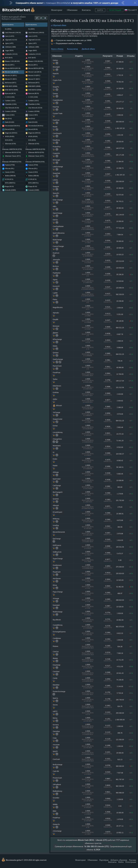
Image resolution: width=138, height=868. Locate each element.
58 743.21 (120, 201)
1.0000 (88, 62)
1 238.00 (120, 799)
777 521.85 (120, 228)
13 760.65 (120, 374)
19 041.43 (120, 673)
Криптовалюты (13, 25)
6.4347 (108, 175)
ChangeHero (57, 439)
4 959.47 (120, 95)
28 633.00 (120, 142)
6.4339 (108, 181)
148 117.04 (120, 381)
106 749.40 (120, 700)
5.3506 (108, 813)
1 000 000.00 (120, 720)
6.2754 (108, 613)
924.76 (120, 706)
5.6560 (108, 799)
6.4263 (108, 235)
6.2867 (108, 607)
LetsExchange (58, 167)
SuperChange (58, 559)
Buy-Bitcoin (57, 620)
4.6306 (108, 826)
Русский (130, 10)
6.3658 (108, 414)
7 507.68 (120, 773)
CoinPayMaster (58, 226)
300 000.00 (120, 122)
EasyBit (55, 319)
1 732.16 (120, 75)
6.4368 (108, 168)
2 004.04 (120, 308)
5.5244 (108, 806)
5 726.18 (120, 693)
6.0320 (108, 773)
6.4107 (108, 321)
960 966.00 (120, 793)
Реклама (133, 860)
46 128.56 (120, 321)
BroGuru (56, 266)
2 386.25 (120, 407)
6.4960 (108, 69)
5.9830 (108, 786)
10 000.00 (120, 221)
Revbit (55, 127)
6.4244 (108, 241)
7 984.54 (120, 235)
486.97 (120, 593)
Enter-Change (58, 200)
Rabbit (55, 466)
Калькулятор (73, 49)
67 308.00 (120, 62)
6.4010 (108, 348)
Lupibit (55, 293)
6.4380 (108, 162)
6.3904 (108, 374)
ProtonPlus (57, 147)
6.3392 (108, 487)
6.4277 (108, 208)
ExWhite (56, 393)
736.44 (120, 361)
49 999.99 (120, 368)
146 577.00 (120, 148)
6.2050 (108, 680)
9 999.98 (120, 348)
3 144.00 (120, 686)
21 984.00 (120, 162)
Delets (55, 346)
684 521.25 (120, 328)
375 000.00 (120, 567)
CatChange (57, 486)
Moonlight (56, 67)
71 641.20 (120, 441)
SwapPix (56, 87)
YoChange (56, 412)
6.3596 (108, 441)
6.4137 (108, 288)
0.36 (120, 560)
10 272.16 (120, 434)
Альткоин (56, 745)
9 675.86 (120, 520)
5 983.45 (120, 474)
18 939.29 (120, 248)
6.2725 (108, 627)
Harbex (55, 60)
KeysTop (56, 107)
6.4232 (108, 248)
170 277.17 (120, 102)
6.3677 (108, 401)
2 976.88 (120, 534)
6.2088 (108, 673)
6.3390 (108, 494)
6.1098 (108, 746)
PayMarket (57, 273)
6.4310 (108, 201)
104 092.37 (120, 454)
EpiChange (57, 539)
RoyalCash (57, 572)
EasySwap (57, 665)
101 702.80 (120, 500)
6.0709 (108, 766)
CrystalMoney (58, 625)
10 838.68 (120, 481)
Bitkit (54, 811)
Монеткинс (57, 446)
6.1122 (108, 726)
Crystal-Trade (58, 113)
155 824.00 (120, 574)
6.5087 (108, 62)
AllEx (55, 207)
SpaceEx (56, 193)
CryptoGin (56, 153)
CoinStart (56, 672)
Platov (55, 300)
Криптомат (57, 479)
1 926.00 (120, 613)
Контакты (86, 10)
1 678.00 (120, 819)
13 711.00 (120, 660)
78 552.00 (120, 82)
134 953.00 (120, 268)
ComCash (56, 759)
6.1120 (108, 740)
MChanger (56, 160)
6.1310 (108, 713)
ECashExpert (57, 512)
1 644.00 (120, 640)
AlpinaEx (56, 313)
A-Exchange (57, 831)
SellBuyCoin (57, 552)
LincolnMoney (58, 432)
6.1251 (108, 720)
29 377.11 (120, 826)
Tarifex (55, 379)
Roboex (55, 646)
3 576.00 (120, 414)
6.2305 (108, 647)
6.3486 (108, 454)
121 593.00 (120, 740)
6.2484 (108, 633)
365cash (57, 406)
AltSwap (56, 472)
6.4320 (108, 188)
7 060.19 (120, 653)
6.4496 (108, 95)
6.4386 (108, 148)
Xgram (55, 280)
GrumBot (56, 798)
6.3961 (108, 361)
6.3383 (108, 500)
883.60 (120, 487)
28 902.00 (120, 208)
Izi (54, 452)
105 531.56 (120, 547)
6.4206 (108, 274)
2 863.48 (120, 427)
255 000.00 (120, 713)
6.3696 (108, 387)
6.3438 (108, 474)
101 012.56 (120, 387)
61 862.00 (120, 587)
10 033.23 (120, 255)
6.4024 (108, 341)
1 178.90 (120, 494)
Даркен (55, 333)
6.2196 (108, 660)
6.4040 (108, 328)
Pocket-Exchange (59, 692)
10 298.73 (120, 168)
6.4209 (108, 268)
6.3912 (108, 367)
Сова (55, 738)
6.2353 (108, 640)
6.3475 (108, 461)
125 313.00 (120, 261)
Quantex (56, 499)
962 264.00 (120, 786)
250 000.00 (120, 182)
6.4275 (108, 215)
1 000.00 (120, 726)
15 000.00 (120, 813)
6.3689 (108, 394)
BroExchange (58, 765)
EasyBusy (56, 140)
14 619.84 (120, 281)
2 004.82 (120, 401)
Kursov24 (56, 286)
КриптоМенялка (59, 233)
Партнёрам (104, 860)
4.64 (120, 806)
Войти (100, 10)
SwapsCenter (58, 419)
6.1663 (108, 706)
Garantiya (56, 731)
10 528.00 (120, 607)
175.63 (120, 507)
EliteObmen (57, 386)
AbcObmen (57, 579)
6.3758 (108, 381)
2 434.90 (120, 394)
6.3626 (108, 427)
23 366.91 (120, 514)
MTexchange (57, 339)
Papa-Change (58, 592)
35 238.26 (120, 275)
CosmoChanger (58, 246)
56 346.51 (120, 467)
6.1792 (108, 693)
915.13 (120, 760)
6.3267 (108, 534)
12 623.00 (120, 580)
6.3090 (108, 547)
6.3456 (108, 467)
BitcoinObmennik (59, 532)
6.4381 (108, 155)
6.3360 (108, 520)
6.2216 (108, 653)
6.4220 (108, 255)
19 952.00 (120, 620)
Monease (56, 326)
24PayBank (57, 785)
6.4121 (108, 308)
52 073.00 (120, 195)
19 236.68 (120, 301)
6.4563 (108, 88)
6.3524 (108, 447)
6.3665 (108, 407)
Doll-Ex (55, 220)
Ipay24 (55, 751)
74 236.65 (120, 680)
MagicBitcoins (58, 307)
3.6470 (108, 833)
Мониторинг (57, 10)
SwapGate (56, 173)
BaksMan (56, 685)
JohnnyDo (56, 260)
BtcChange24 (58, 492)
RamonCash (57, 366)
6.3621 (108, 434)
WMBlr (55, 804)
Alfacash (56, 505)
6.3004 (108, 580)
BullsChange (57, 240)
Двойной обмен (88, 49)
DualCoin (56, 253)
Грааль (55, 94)
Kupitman (56, 120)
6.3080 (108, 554)
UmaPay (56, 525)
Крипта (55, 698)
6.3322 (108, 527)
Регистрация (115, 10)
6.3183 (108, 540)
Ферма (55, 658)
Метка (55, 718)
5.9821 (108, 793)
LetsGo (55, 180)
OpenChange (57, 213)
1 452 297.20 (120, 128)
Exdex (55, 459)
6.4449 (108, 115)
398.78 (120, 733)
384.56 (120, 527)
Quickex (56, 353)
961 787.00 (120, 779)
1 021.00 (120, 135)
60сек (55, 585)
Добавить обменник (119, 860)
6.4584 (108, 75)
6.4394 (108, 135)
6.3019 (108, 573)
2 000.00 (120, 115)
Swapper (56, 187)
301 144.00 (120, 215)
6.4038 (108, 334)
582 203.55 (120, 294)
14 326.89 (120, 89)
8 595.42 (120, 461)
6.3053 (108, 567)
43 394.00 (120, 188)
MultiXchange (58, 612)
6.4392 (108, 142)
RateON (56, 74)
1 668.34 (120, 341)
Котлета (56, 725)
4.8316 (108, 819)
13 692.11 (120, 833)
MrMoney (56, 519)
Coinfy (55, 678)
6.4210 (108, 261)
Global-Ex (56, 824)
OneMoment (57, 565)
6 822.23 (120, 633)
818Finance (57, 545)
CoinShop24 (57, 133)
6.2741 (108, 620)
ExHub (55, 426)
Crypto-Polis (57, 80)
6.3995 (108, 354)
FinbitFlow (56, 818)
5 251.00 (120, 314)
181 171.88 (120, 155)
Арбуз (55, 399)
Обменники (72, 10)
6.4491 (108, 102)
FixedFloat (56, 373)
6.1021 (108, 753)
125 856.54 (120, 288)
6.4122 (108, 301)
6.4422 (108, 128)
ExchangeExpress (59, 632)
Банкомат (56, 605)
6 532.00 (120, 447)
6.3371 (108, 507)
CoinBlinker (57, 638)
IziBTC (55, 711)
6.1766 (108, 700)
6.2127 (108, 666)
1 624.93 (120, 540)
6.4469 (108, 108)
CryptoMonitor (58, 100)
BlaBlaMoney (57, 791)
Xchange (56, 599)
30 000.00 (120, 69)
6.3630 (108, 421)
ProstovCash (57, 778)
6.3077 (108, 560)
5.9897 (108, 779)
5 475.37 (120, 554)
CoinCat (56, 652)
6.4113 (108, 314)
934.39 (120, 647)
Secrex (55, 705)
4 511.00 (120, 667)
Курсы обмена (57, 49)
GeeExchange (58, 359)
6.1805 (108, 686)
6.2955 (108, 593)
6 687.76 (120, 334)
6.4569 (108, 82)
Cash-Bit (56, 771)
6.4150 (108, 281)
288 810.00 (120, 600)
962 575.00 (120, 627)
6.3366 (108, 514)
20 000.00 (120, 753)
